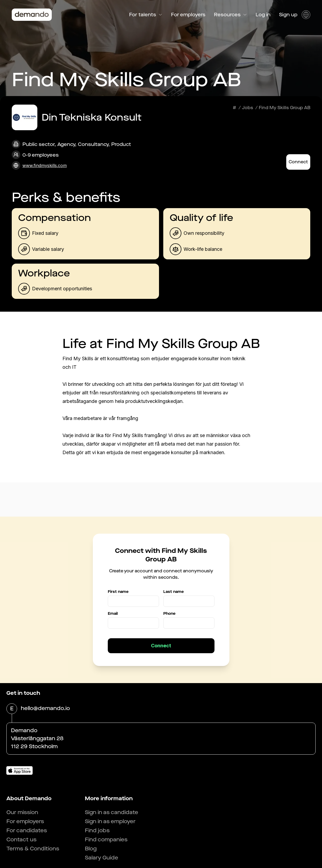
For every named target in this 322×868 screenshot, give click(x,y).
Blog (91, 849)
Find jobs (97, 831)
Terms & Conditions (33, 849)
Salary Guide (102, 858)
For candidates (27, 831)
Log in (263, 15)
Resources (230, 15)
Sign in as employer (110, 821)
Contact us (21, 840)
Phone (169, 614)
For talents (146, 15)
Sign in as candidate (112, 812)
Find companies (106, 840)
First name (118, 592)
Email (113, 614)
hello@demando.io (45, 709)
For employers (188, 15)
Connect (298, 162)
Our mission (22, 812)
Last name (174, 592)
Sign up (288, 15)
